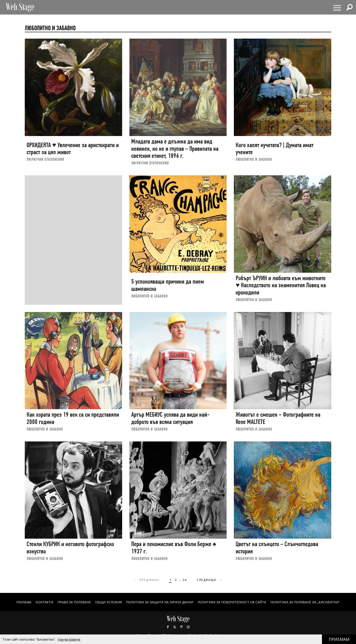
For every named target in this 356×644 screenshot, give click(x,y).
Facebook (168, 627)
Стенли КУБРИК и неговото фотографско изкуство (70, 548)
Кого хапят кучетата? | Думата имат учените (275, 149)
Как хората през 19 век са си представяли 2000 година (73, 418)
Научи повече (69, 639)
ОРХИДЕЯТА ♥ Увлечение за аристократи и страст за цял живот (73, 149)
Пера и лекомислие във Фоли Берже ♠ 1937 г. (174, 548)
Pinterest (181, 627)
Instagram (188, 627)
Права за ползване (74, 602)
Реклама (24, 602)
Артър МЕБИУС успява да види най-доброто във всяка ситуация (170, 418)
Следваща (210, 580)
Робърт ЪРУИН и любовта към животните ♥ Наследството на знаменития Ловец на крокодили (281, 285)
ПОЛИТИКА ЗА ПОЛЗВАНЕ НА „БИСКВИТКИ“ (305, 602)
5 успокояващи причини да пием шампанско (168, 285)
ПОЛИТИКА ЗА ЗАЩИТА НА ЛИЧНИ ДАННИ (160, 602)
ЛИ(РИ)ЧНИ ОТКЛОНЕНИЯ (45, 159)
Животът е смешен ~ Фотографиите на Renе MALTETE (278, 418)
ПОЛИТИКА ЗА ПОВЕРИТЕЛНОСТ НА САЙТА (232, 602)
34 (185, 580)
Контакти (44, 602)
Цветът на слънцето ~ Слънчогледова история (277, 548)
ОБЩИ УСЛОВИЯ (108, 602)
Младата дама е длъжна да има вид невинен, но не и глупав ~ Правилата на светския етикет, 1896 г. (175, 149)
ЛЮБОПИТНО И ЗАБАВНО (254, 159)
